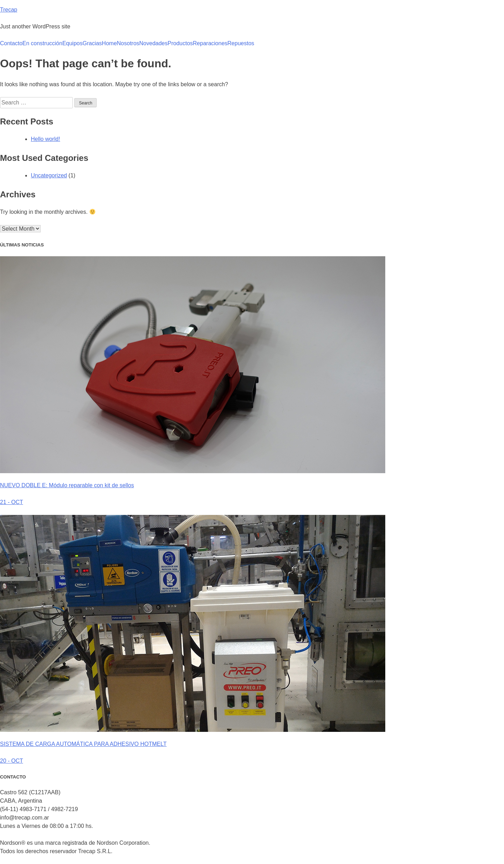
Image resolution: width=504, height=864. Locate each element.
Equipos (73, 43)
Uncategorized (49, 175)
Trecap (9, 10)
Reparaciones (210, 43)
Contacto (11, 43)
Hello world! (46, 139)
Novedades (154, 43)
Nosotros (128, 43)
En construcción (42, 43)
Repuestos (241, 43)
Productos (180, 43)
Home (109, 43)
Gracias (92, 43)
